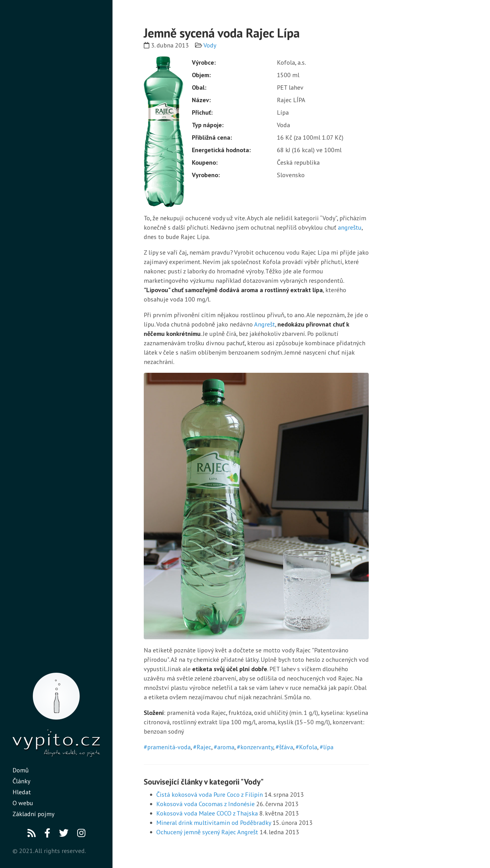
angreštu (350, 227)
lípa (328, 747)
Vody (210, 45)
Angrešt (265, 324)
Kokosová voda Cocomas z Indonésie (205, 804)
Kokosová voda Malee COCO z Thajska (207, 813)
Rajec (204, 747)
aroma (226, 747)
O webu (23, 803)
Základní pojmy (33, 814)
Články (21, 781)
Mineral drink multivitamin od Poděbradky (214, 823)
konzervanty (257, 747)
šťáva (286, 747)
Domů (21, 770)
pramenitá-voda (169, 747)
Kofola (308, 747)
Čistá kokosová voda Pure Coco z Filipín (210, 795)
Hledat (22, 792)
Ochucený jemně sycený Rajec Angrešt (207, 832)
